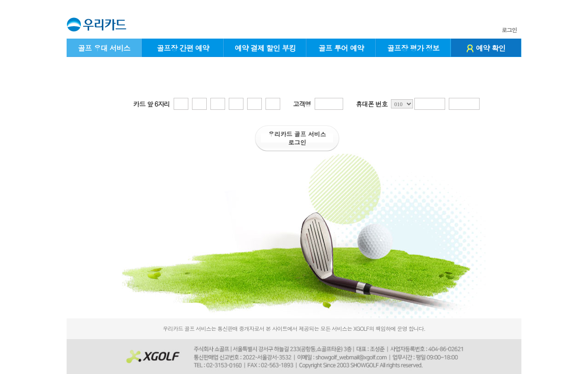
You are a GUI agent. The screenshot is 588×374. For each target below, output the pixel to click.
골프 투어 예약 (341, 48)
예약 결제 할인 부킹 (265, 48)
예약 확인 (486, 48)
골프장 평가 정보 (413, 48)
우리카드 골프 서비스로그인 (297, 138)
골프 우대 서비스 (104, 48)
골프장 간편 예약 (183, 48)
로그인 (509, 30)
